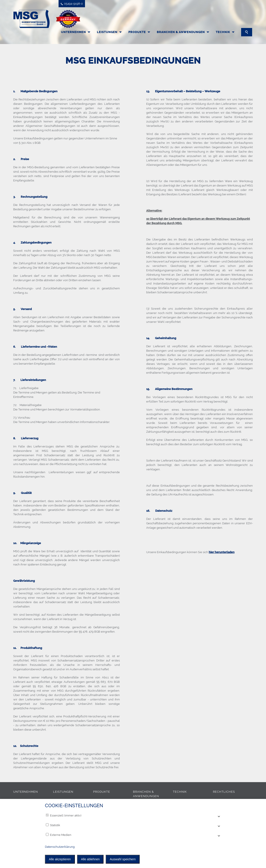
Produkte (137, 32)
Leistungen (107, 32)
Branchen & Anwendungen (181, 32)
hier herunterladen (222, 552)
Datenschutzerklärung (60, 847)
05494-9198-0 (72, 4)
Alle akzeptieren (60, 859)
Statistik (53, 825)
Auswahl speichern (123, 859)
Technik (223, 32)
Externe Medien (59, 835)
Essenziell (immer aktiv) (64, 815)
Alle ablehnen (90, 859)
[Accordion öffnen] (218, 817)
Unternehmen (73, 32)
